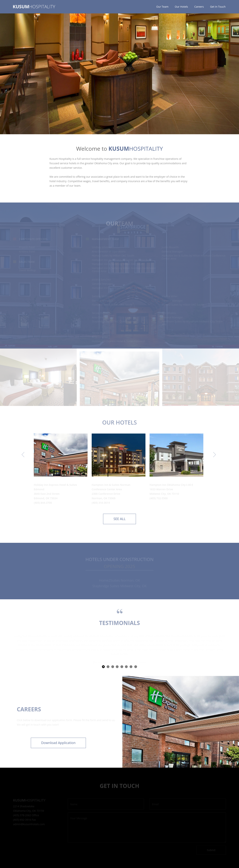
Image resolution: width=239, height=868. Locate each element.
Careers (199, 7)
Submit (211, 851)
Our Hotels (181, 7)
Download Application (58, 743)
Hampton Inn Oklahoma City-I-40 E (171, 485)
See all (120, 519)
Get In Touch (218, 7)
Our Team (162, 7)
